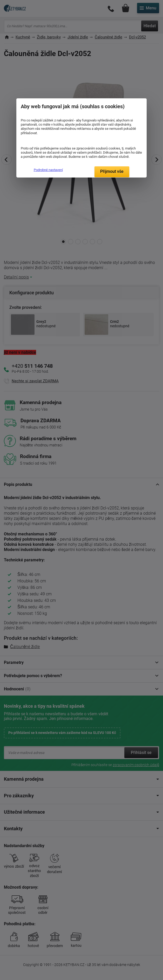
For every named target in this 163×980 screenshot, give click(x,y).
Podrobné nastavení (48, 170)
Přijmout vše (112, 171)
